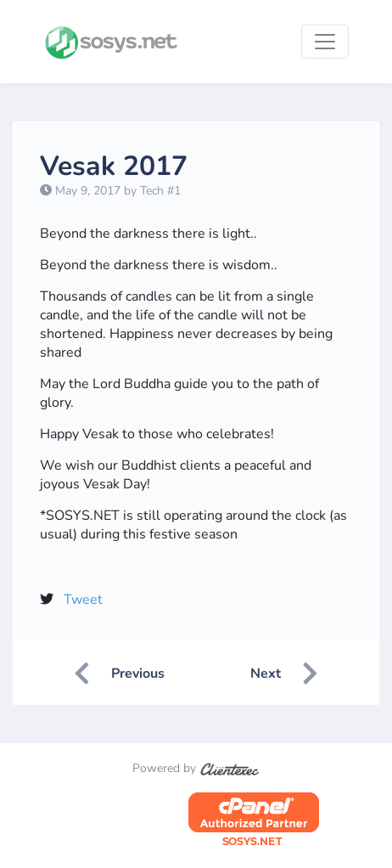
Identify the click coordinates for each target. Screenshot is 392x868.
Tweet (83, 600)
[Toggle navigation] (325, 42)
